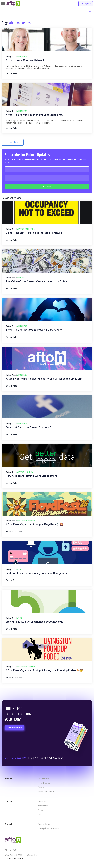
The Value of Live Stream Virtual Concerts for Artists (37, 281)
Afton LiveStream (46, 791)
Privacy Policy (17, 858)
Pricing (41, 787)
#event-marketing (26, 229)
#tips (20, 569)
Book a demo (44, 824)
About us (42, 801)
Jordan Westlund (15, 532)
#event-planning (25, 472)
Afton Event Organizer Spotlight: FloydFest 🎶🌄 (34, 524)
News (41, 810)
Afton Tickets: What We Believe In (26, 60)
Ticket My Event (86, 4)
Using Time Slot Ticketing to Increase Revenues (34, 233)
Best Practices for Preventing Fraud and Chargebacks (37, 573)
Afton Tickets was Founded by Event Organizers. (34, 115)
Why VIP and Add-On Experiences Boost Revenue (34, 622)
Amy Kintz (13, 580)
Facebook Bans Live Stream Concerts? (28, 427)
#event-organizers (26, 521)
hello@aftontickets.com (49, 828)
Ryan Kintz (13, 73)
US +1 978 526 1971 (16, 758)
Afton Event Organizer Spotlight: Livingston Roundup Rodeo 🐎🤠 (44, 670)
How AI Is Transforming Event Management (31, 476)
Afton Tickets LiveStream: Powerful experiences (34, 330)
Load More (13, 142)
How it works (44, 783)
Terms (7, 858)
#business (22, 57)
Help (40, 814)
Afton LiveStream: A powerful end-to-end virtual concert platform (44, 379)
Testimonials (44, 806)
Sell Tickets (43, 779)
